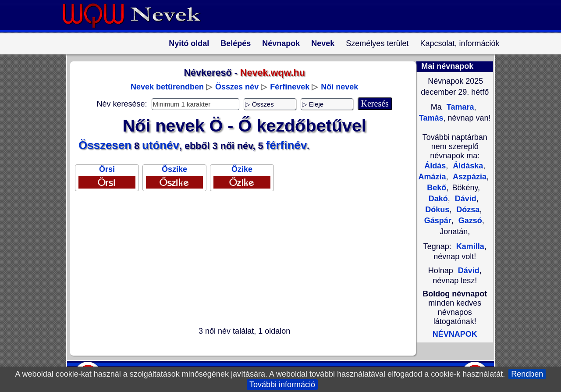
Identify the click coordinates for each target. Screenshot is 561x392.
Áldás (435, 166)
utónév (161, 145)
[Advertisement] (239, 260)
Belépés (236, 43)
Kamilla (470, 246)
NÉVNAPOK (455, 334)
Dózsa (467, 210)
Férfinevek (290, 87)
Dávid (465, 199)
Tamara (459, 107)
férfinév (287, 145)
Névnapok (281, 43)
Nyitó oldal (189, 43)
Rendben (527, 374)
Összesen (105, 145)
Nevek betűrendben (167, 87)
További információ (282, 385)
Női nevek (339, 87)
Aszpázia (469, 177)
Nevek (323, 43)
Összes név (237, 87)
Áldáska (467, 166)
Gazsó (469, 221)
